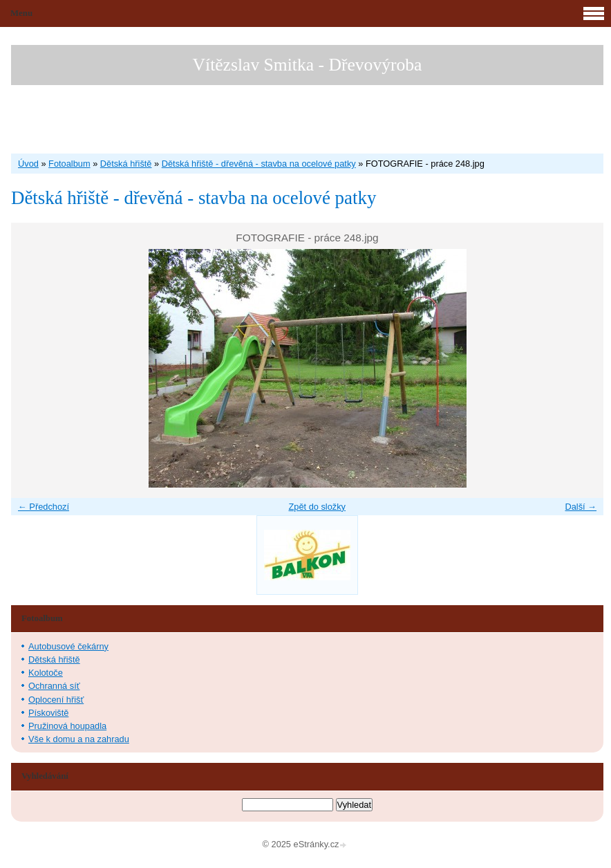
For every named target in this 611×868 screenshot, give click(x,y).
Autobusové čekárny (68, 646)
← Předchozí (44, 507)
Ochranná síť (54, 686)
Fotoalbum (69, 164)
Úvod (28, 164)
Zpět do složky (317, 507)
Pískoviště (48, 713)
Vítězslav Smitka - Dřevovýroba (308, 65)
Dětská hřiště (126, 164)
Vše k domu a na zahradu (79, 739)
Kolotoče (46, 673)
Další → (581, 507)
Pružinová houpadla (67, 726)
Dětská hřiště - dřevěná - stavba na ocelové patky (259, 164)
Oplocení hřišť (56, 700)
